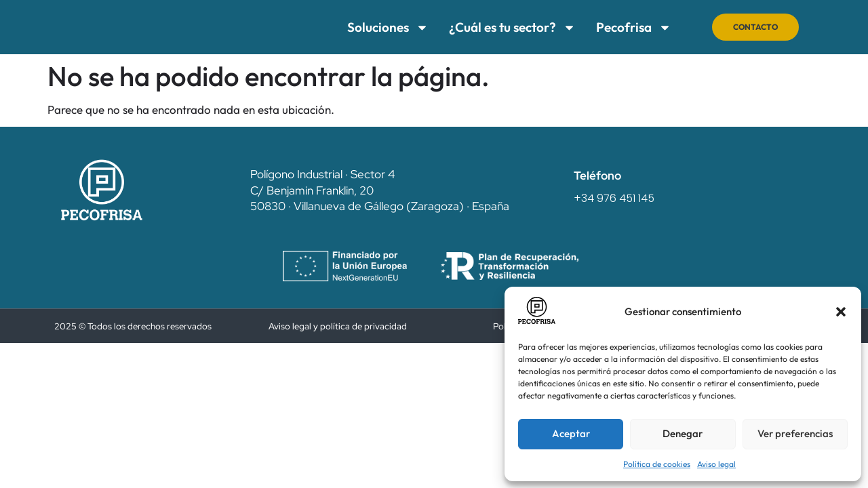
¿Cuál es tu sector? (504, 27)
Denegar (683, 433)
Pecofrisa (625, 27)
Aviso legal (716, 464)
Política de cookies (657, 464)
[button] (841, 312)
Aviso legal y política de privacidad (338, 326)
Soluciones (379, 27)
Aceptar (571, 433)
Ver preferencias (795, 433)
